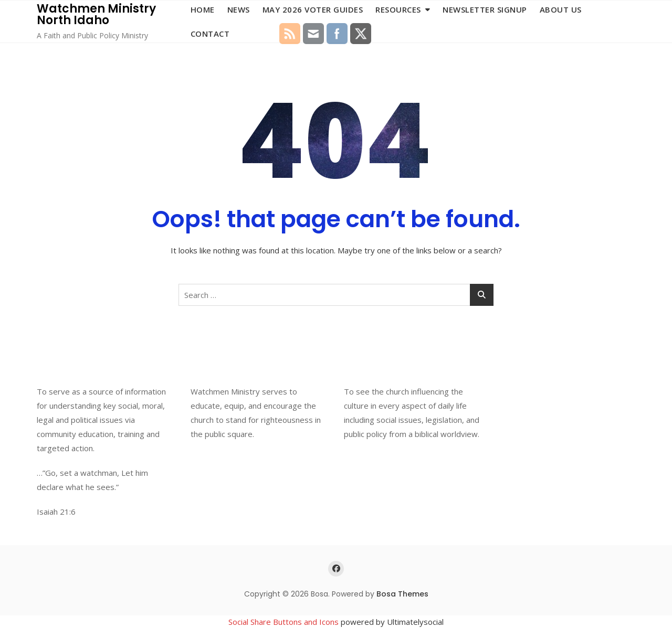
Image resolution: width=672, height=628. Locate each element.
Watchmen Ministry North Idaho (96, 14)
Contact (210, 34)
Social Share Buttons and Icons (283, 622)
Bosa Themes (402, 594)
